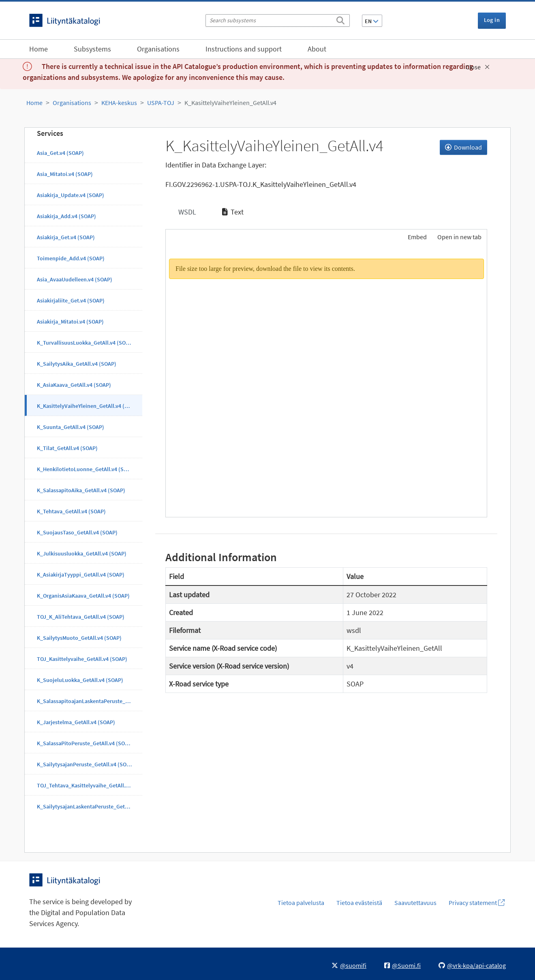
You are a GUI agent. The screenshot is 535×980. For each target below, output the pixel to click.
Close (478, 67)
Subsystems (92, 49)
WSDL (186, 212)
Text (233, 212)
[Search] (340, 19)
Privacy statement (477, 903)
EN (372, 21)
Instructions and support (244, 49)
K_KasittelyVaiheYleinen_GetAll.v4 (230, 103)
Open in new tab (459, 237)
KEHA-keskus (119, 103)
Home (39, 49)
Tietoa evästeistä (359, 903)
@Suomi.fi (402, 965)
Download (463, 147)
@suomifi (349, 965)
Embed (417, 237)
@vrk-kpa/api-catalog (472, 965)
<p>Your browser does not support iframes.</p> (326, 382)
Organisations (158, 49)
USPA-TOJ (161, 103)
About (317, 49)
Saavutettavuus (415, 903)
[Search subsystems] (278, 20)
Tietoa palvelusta (301, 903)
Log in (492, 20)
